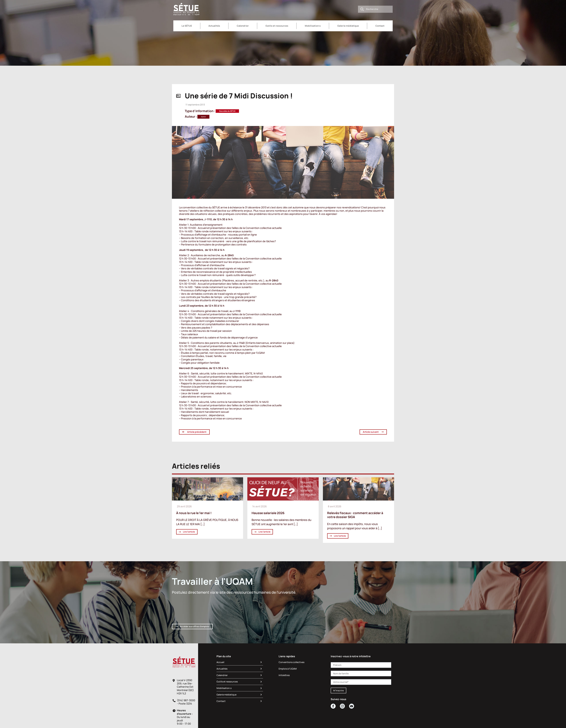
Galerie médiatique (348, 26)
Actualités (214, 26)
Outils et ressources (277, 26)
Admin (203, 117)
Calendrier (243, 26)
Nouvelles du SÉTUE (227, 111)
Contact (380, 26)
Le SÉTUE (187, 26)
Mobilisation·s (313, 26)
